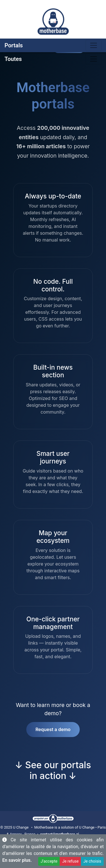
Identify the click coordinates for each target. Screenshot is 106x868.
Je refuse (70, 861)
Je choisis (92, 861)
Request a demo (53, 729)
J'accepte (49, 861)
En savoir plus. (17, 860)
